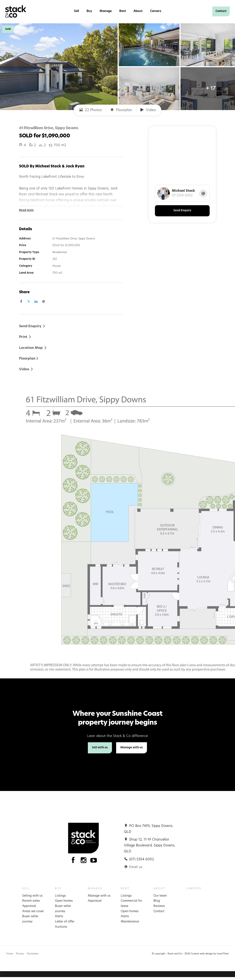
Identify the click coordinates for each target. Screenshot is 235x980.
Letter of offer (65, 922)
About (138, 11)
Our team (160, 896)
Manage (106, 11)
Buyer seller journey (30, 919)
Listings (60, 896)
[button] (25, 337)
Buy (89, 11)
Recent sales (31, 901)
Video (148, 110)
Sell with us (100, 748)
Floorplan (121, 110)
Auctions (61, 927)
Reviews (159, 906)
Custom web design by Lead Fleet (210, 954)
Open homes (64, 901)
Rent (123, 11)
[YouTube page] (94, 861)
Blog (157, 901)
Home (10, 954)
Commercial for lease (131, 904)
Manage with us (132, 748)
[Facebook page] (74, 861)
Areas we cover (33, 911)
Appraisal (29, 906)
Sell (77, 11)
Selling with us (32, 896)
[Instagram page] (84, 861)
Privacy (20, 954)
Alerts (59, 916)
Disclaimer (33, 954)
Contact (221, 11)
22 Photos (91, 110)
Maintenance (130, 922)
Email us (136, 867)
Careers (156, 11)
